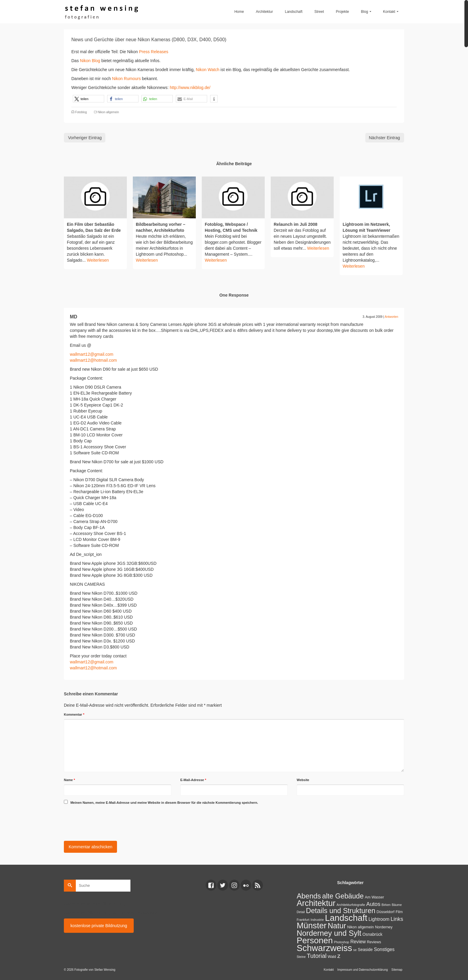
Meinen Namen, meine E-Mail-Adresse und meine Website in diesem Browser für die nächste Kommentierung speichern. (164, 803)
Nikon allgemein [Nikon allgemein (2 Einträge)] (360, 927)
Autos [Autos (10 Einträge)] (373, 904)
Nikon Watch (208, 70)
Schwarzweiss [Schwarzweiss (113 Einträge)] (324, 948)
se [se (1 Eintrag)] (355, 950)
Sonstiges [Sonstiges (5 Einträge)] (384, 949)
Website (303, 780)
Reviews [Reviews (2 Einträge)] (374, 942)
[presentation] (109, 822)
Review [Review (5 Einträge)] (358, 942)
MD (74, 317)
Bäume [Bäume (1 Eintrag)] (397, 905)
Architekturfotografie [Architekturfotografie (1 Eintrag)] (351, 905)
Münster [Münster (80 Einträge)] (312, 925)
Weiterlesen (98, 260)
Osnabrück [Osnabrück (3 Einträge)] (372, 934)
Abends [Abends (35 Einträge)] (309, 896)
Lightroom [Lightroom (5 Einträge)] (379, 919)
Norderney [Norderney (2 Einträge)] (384, 927)
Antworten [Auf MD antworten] (391, 317)
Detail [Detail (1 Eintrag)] (301, 912)
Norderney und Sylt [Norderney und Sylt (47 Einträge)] (329, 933)
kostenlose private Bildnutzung (99, 926)
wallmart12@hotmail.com (93, 360)
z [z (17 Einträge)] (339, 956)
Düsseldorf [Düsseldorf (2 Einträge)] (385, 912)
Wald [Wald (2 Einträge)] (332, 957)
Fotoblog (81, 112)
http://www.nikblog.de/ (190, 88)
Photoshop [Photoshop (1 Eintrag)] (342, 942)
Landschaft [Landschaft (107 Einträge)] (346, 918)
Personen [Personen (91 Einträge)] (315, 940)
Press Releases (154, 52)
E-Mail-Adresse (193, 780)
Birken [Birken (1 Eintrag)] (386, 905)
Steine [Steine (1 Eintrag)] (301, 957)
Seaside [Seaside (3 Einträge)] (365, 950)
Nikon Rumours (126, 79)
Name (69, 780)
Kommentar (74, 714)
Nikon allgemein (108, 112)
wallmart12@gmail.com (92, 354)
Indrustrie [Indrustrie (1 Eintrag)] (317, 920)
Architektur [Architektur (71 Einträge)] (316, 903)
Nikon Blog (91, 61)
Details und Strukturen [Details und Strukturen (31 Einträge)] (341, 911)
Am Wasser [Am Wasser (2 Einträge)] (374, 897)
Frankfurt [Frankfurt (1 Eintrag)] (303, 920)
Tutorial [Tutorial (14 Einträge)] (317, 956)
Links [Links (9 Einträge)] (397, 919)
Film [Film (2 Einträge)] (399, 912)
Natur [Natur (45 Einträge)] (337, 926)
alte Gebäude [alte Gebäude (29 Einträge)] (343, 896)
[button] (88, 99)
